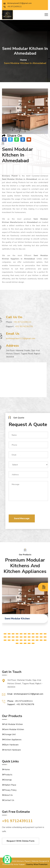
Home (7, 770)
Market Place (10, 785)
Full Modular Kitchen (13, 724)
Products (8, 775)
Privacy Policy (10, 790)
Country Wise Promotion (37, 864)
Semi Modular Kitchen (14, 729)
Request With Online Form (21, 841)
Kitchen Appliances (13, 740)
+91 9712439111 (13, 7)
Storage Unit (10, 734)
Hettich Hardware (12, 750)
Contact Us (9, 800)
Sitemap (8, 780)
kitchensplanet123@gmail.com (18, 3)
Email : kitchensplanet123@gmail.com (25, 694)
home (23, 60)
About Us (8, 795)
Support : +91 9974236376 (21, 704)
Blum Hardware (11, 745)
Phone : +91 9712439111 (20, 701)
